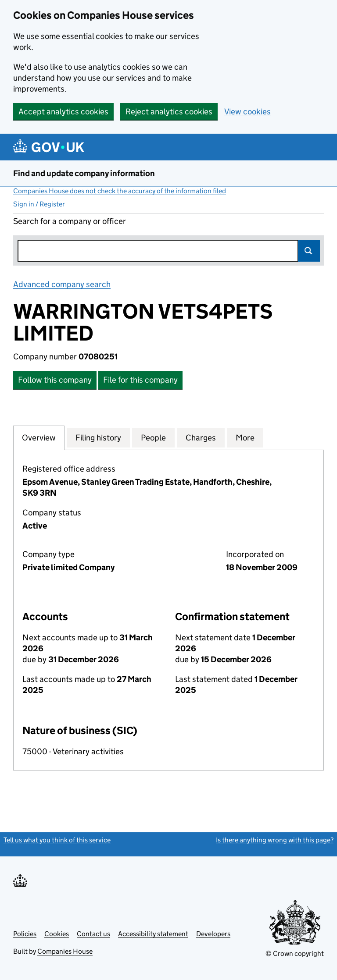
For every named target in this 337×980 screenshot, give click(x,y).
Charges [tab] (201, 437)
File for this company (140, 380)
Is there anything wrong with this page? (275, 840)
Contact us (93, 934)
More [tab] (245, 437)
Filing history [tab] (98, 437)
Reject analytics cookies (169, 112)
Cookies (57, 934)
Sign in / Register (39, 204)
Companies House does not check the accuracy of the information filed (120, 191)
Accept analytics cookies (63, 112)
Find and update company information (84, 173)
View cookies (247, 112)
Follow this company (55, 380)
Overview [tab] (39, 437)
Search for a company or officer (70, 221)
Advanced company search (62, 284)
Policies (25, 934)
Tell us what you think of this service (57, 840)
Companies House (65, 951)
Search (309, 251)
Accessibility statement (153, 934)
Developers (213, 934)
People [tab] (153, 437)
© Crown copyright (295, 953)
